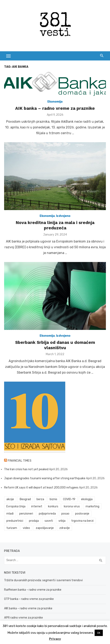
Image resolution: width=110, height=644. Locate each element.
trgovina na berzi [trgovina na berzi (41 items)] (82, 521)
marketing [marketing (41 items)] (92, 506)
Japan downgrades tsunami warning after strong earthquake (45, 478)
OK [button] (99, 633)
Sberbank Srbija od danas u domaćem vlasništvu (55, 345)
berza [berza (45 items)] (40, 499)
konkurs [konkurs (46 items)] (53, 506)
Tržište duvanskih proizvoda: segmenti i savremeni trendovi (43, 580)
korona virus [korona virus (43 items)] (72, 506)
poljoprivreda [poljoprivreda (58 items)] (47, 514)
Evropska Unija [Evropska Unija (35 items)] (16, 506)
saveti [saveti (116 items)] (49, 521)
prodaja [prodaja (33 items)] (34, 521)
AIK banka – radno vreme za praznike (55, 108)
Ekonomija (55, 102)
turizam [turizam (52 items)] (12, 528)
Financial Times (20, 461)
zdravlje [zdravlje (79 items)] (65, 528)
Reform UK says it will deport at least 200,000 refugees (41, 488)
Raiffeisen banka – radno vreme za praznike (33, 590)
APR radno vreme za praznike (23, 618)
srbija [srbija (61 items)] (62, 521)
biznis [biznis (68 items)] (53, 499)
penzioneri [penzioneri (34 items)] (26, 514)
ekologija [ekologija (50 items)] (87, 499)
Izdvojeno (63, 216)
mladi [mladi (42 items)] (10, 514)
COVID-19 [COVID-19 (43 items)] (69, 499)
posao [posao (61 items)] (65, 514)
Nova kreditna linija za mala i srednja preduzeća (55, 225)
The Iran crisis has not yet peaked (26, 469)
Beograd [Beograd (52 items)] (25, 499)
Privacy (55, 639)
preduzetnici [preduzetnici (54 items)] (15, 521)
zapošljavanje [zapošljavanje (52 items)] (45, 528)
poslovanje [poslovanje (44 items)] (82, 514)
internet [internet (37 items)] (37, 506)
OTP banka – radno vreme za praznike (29, 599)
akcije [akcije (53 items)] (10, 499)
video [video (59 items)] (26, 528)
